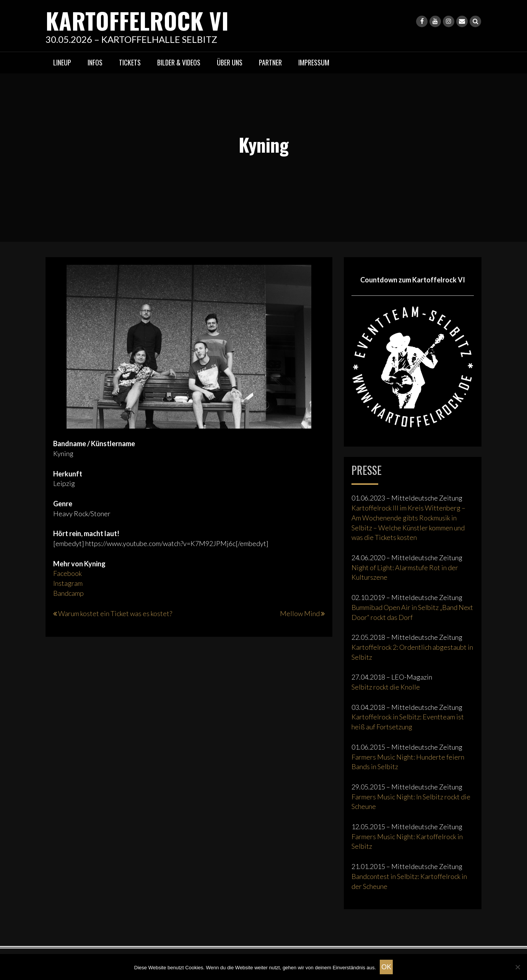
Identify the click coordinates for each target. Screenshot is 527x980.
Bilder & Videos (179, 62)
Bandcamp (68, 593)
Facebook (68, 573)
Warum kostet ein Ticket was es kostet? (115, 613)
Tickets (130, 62)
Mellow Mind (300, 613)
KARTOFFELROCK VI (137, 20)
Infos (95, 62)
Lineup (62, 62)
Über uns (230, 62)
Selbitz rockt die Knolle (386, 687)
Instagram (68, 583)
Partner (270, 62)
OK (386, 967)
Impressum (314, 62)
